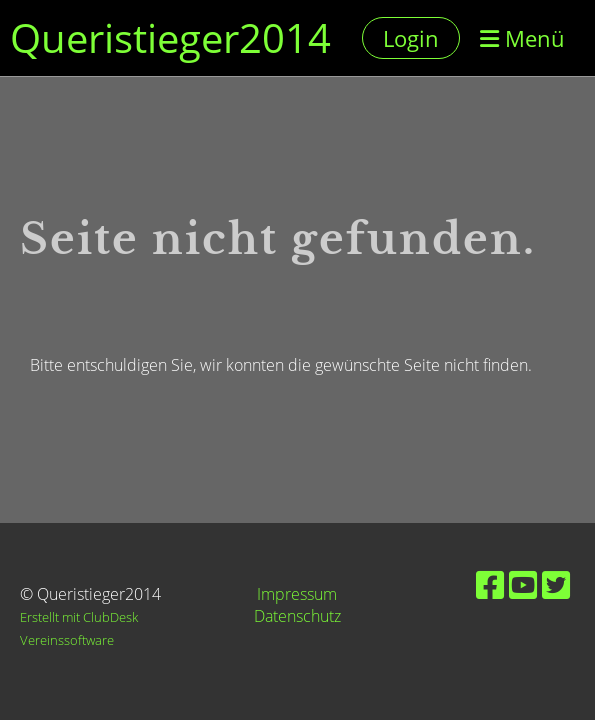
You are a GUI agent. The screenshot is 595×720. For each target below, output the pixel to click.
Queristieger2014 (170, 37)
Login (411, 38)
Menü (522, 38)
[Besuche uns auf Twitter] (556, 584)
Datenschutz (297, 616)
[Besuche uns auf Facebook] (490, 584)
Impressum (297, 594)
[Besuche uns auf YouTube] (523, 584)
